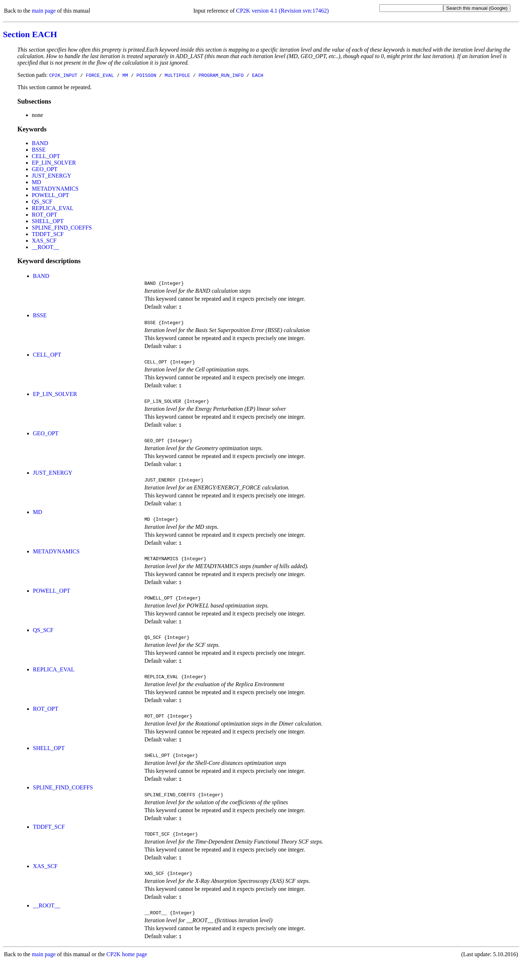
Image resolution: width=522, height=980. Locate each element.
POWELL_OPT (50, 195)
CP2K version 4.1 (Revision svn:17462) (282, 11)
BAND (40, 143)
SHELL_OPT (48, 221)
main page (44, 11)
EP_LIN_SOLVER (54, 163)
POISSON (146, 75)
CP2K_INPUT (63, 75)
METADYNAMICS (55, 189)
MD (36, 182)
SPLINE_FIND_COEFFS (62, 228)
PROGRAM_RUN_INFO (221, 75)
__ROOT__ (46, 247)
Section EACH (30, 34)
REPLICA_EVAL (53, 208)
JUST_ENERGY (51, 176)
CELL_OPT (46, 156)
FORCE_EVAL (100, 75)
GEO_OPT (45, 169)
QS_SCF (42, 202)
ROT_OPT (44, 215)
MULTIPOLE (177, 75)
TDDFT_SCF (48, 234)
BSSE (39, 150)
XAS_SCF (44, 241)
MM (125, 75)
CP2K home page (127, 973)
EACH (258, 75)
